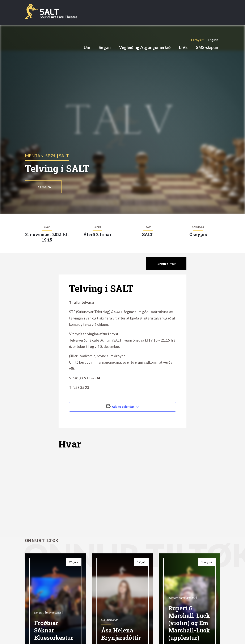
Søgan (105, 47)
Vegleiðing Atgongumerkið (145, 47)
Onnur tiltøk (166, 264)
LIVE (183, 47)
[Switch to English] (213, 40)
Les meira (43, 187)
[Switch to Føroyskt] (197, 40)
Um (87, 47)
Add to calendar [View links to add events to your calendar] (123, 407)
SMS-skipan (207, 47)
